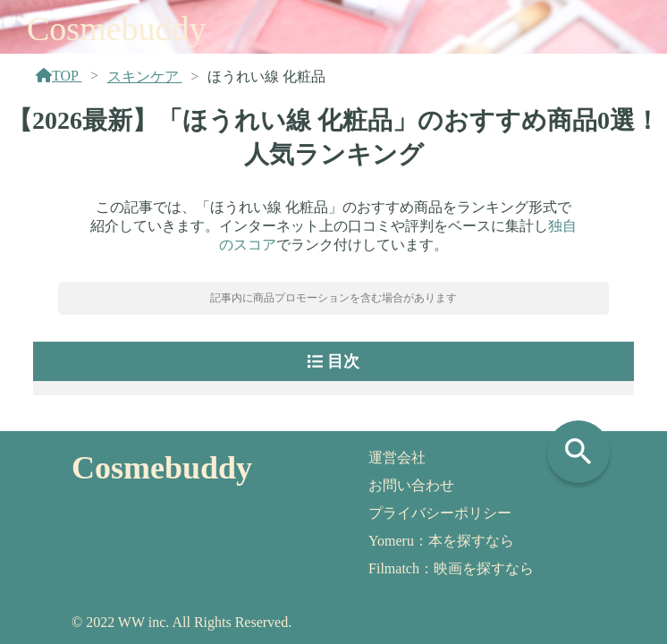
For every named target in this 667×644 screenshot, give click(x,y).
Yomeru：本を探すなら (441, 541)
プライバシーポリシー (440, 513)
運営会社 (397, 458)
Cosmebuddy (117, 29)
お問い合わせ (411, 485)
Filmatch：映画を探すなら (451, 568)
